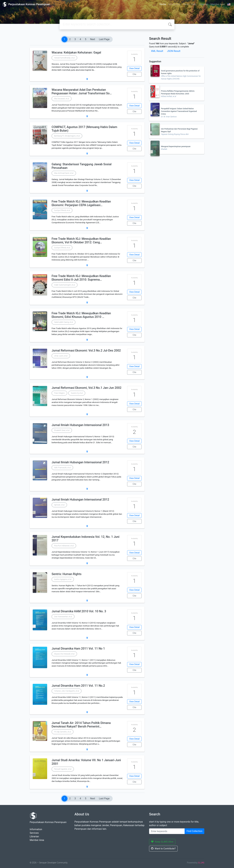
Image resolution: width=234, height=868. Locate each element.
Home (163, 4)
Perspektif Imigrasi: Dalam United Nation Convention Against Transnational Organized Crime (179, 111)
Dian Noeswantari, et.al (63, 617)
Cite (134, 74)
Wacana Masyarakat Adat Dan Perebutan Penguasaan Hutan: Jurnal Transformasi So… (82, 91)
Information (175, 4)
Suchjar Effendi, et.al (62, 210)
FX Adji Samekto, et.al (63, 732)
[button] (87, 79)
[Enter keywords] (167, 831)
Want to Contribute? (163, 849)
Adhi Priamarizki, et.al (62, 468)
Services (34, 833)
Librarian (203, 4)
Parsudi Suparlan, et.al (63, 769)
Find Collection (194, 831)
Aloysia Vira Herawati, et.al (64, 654)
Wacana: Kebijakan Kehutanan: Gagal (76, 52)
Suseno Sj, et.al (77, 393)
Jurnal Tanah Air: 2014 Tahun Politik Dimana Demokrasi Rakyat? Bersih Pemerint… (81, 725)
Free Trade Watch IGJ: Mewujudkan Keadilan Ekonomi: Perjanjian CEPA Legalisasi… (81, 203)
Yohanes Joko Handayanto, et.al (67, 691)
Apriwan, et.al (59, 505)
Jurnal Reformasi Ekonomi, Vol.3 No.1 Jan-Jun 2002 (87, 388)
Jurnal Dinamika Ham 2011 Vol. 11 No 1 (78, 649)
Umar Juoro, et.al (61, 356)
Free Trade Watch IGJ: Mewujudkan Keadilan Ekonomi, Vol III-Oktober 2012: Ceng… (81, 241)
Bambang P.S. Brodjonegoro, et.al (67, 136)
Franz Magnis (59, 393)
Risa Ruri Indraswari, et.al (64, 546)
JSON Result (174, 51)
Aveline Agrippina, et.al (63, 579)
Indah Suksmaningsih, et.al (65, 285)
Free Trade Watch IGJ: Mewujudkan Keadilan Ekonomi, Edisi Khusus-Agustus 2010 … (81, 315)
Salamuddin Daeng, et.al (63, 322)
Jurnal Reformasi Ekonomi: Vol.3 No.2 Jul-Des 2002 (86, 350)
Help (194, 4)
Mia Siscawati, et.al (62, 99)
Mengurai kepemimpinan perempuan (176, 146)
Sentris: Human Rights (67, 574)
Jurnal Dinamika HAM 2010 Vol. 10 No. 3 (79, 611)
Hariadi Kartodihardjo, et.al (64, 58)
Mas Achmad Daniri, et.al (64, 173)
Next (93, 39)
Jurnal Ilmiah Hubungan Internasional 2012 (80, 462)
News (186, 4)
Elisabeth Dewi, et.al (62, 430)
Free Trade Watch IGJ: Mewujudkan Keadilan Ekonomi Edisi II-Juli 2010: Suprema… (81, 278)
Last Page (104, 39)
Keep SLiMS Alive (162, 842)
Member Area (218, 4)
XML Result (157, 51)
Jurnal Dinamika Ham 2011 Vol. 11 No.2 (78, 686)
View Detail (134, 68)
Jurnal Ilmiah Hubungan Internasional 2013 (80, 425)
